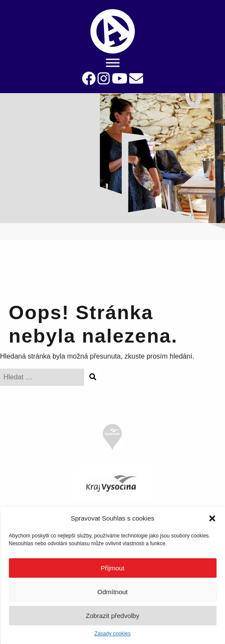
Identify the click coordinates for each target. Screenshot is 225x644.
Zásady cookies (112, 634)
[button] (212, 518)
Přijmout (112, 568)
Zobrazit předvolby (112, 616)
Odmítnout (112, 592)
